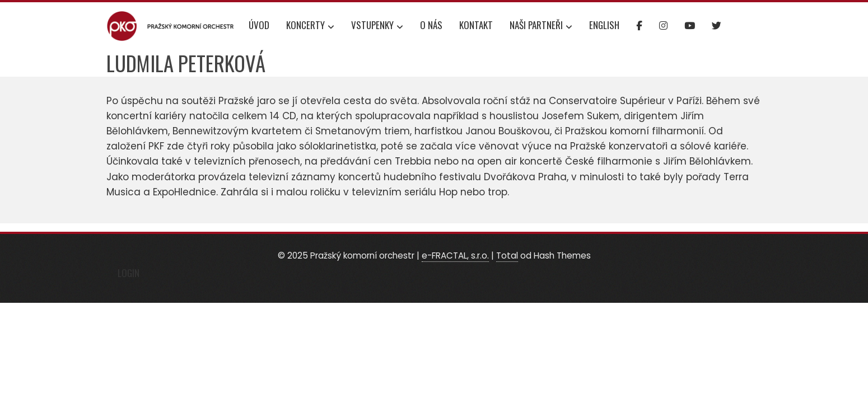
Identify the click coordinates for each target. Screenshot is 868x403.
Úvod (259, 25)
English (604, 25)
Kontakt (476, 25)
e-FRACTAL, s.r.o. (455, 256)
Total (507, 256)
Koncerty (310, 26)
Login (129, 273)
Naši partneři (541, 26)
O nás (431, 25)
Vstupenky (377, 26)
